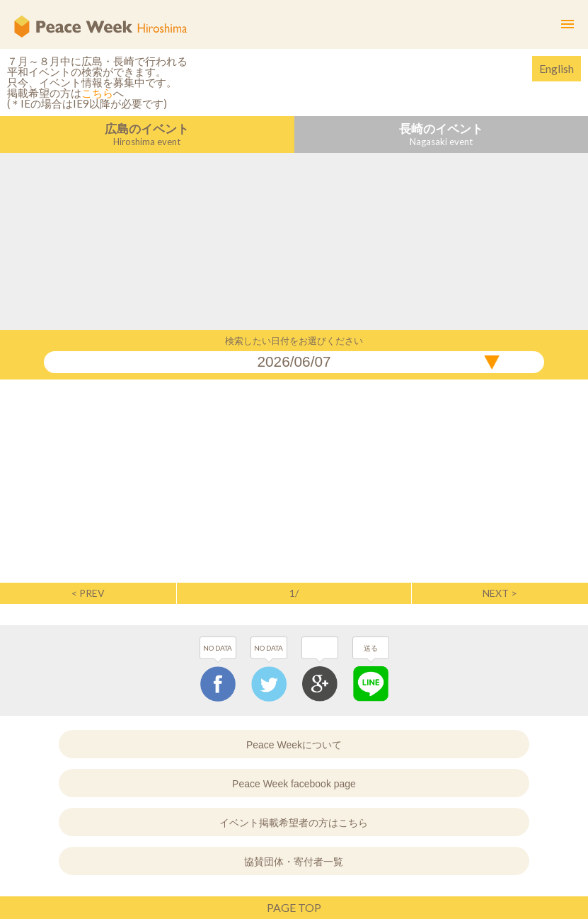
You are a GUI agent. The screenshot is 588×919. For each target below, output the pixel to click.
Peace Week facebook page (294, 784)
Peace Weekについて (294, 745)
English (557, 68)
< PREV (88, 593)
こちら (97, 93)
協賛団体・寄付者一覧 (294, 862)
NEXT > (500, 593)
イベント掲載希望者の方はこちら (294, 823)
